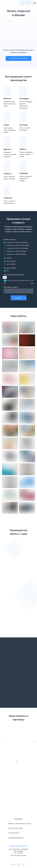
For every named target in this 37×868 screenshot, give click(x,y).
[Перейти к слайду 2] (19, 762)
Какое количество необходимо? (14, 275)
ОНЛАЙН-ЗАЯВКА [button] (26, 3)
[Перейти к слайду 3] (20, 762)
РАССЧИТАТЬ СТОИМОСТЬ (18, 58)
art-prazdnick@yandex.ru (16, 838)
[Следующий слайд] (36, 742)
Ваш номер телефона (11, 287)
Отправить (18, 298)
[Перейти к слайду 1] (17, 762)
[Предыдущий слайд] (1, 742)
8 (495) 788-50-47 (14, 833)
